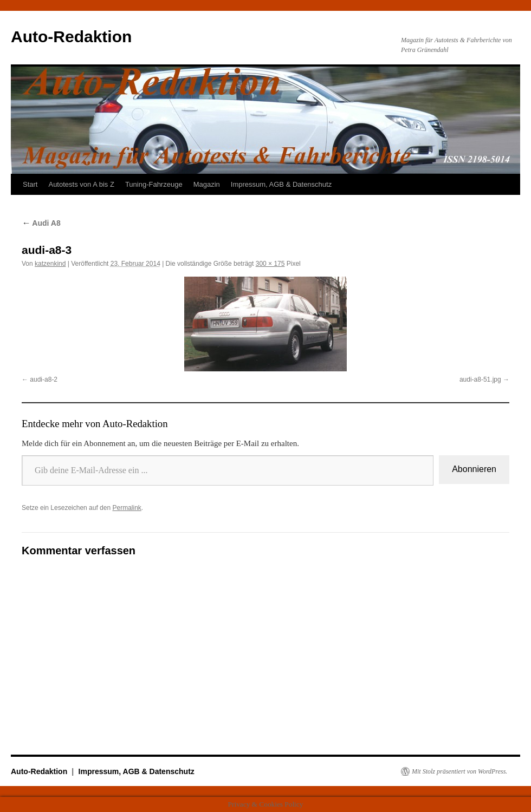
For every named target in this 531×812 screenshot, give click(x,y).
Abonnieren (474, 469)
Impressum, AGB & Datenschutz (281, 184)
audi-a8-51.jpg (480, 379)
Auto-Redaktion (71, 37)
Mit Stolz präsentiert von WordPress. (459, 771)
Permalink (127, 508)
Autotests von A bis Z (81, 184)
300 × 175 (270, 264)
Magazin (207, 184)
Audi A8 (41, 223)
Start (30, 184)
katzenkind (50, 264)
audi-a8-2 (44, 379)
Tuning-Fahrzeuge (154, 184)
